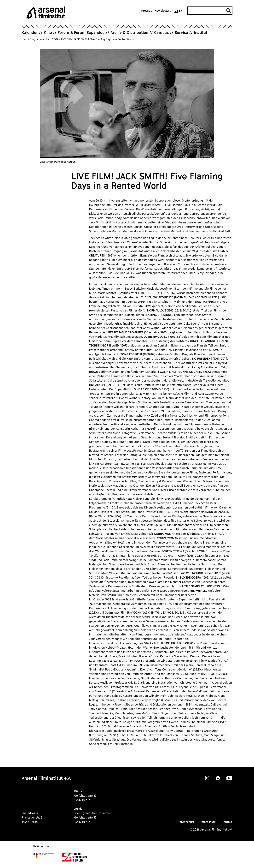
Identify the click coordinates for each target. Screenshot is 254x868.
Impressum (208, 822)
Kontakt (227, 822)
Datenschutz (186, 822)
